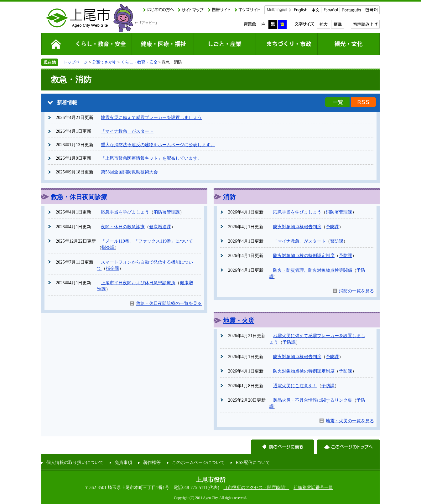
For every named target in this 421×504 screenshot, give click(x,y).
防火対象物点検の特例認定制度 (304, 255)
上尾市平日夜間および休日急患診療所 (138, 283)
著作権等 (152, 462)
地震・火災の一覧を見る (350, 421)
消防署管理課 (167, 212)
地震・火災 (239, 321)
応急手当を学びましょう (125, 212)
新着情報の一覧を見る (337, 102)
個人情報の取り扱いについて (75, 462)
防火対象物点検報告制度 (297, 227)
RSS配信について (253, 462)
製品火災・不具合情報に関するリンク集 (313, 400)
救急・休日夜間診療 (79, 197)
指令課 (108, 247)
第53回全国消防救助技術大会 (129, 172)
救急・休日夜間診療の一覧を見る (169, 303)
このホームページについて (198, 462)
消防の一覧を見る (356, 291)
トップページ (75, 62)
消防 (229, 197)
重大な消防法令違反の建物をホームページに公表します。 (158, 145)
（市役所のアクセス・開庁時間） (256, 487)
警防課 (337, 241)
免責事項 (123, 462)
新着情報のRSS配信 (363, 102)
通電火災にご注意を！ (295, 386)
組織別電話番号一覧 (313, 487)
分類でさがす (104, 62)
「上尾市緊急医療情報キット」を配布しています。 (151, 158)
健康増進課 (160, 227)
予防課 (332, 227)
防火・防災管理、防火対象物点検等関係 (313, 270)
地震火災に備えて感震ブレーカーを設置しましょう (151, 117)
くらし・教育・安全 (139, 62)
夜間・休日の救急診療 (123, 227)
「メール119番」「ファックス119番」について (147, 241)
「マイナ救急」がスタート (127, 131)
